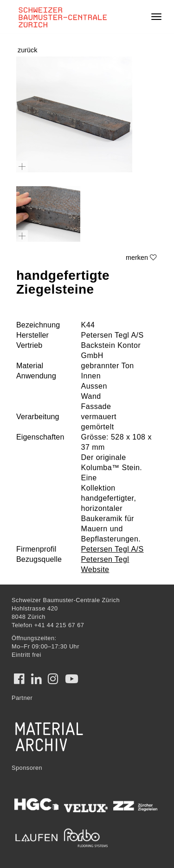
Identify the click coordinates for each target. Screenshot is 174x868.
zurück (27, 50)
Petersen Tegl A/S (113, 549)
